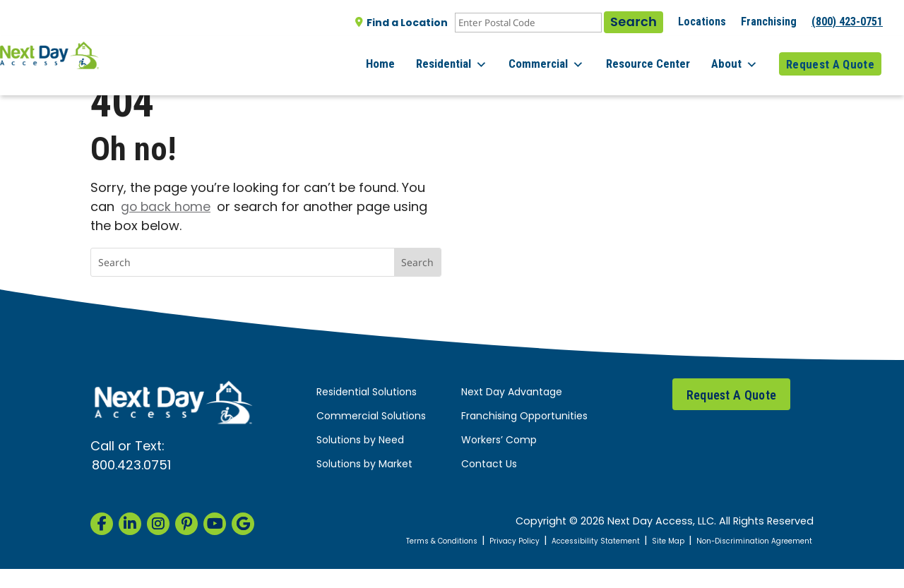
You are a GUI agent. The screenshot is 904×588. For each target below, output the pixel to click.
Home (413, 56)
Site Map (694, 541)
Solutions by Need (360, 441)
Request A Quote (830, 56)
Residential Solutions (367, 393)
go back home (167, 208)
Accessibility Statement (608, 541)
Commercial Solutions (371, 417)
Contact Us (489, 465)
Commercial (566, 56)
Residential (478, 56)
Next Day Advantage (512, 393)
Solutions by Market (364, 465)
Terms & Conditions (424, 541)
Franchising (769, 22)
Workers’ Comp (499, 441)
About (741, 56)
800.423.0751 (131, 466)
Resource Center (661, 56)
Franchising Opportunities (524, 417)
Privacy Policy (512, 541)
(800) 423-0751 (847, 22)
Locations (702, 22)
